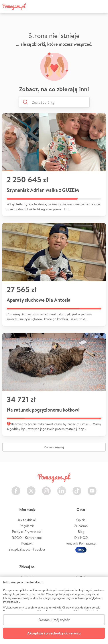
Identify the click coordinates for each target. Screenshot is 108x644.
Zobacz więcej (54, 447)
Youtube (92, 488)
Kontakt (27, 543)
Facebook (16, 488)
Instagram (46, 488)
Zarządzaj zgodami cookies (27, 549)
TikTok (77, 488)
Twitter (31, 488)
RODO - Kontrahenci (27, 538)
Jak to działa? (27, 520)
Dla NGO (81, 538)
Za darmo (81, 526)
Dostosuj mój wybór (54, 620)
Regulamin (27, 526)
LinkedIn (62, 488)
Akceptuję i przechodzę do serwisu (54, 633)
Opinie (81, 520)
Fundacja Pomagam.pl (81, 543)
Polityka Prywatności (27, 532)
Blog (81, 532)
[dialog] (54, 611)
